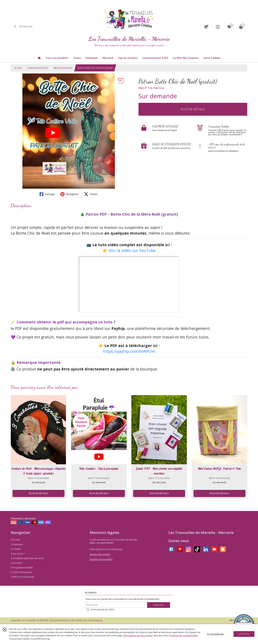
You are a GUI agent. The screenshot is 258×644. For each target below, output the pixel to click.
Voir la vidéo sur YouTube (132, 250)
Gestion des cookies (100, 554)
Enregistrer (70, 194)
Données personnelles (101, 559)
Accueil (18, 68)
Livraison (16, 563)
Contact (16, 549)
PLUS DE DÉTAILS (193, 109)
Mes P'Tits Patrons (151, 88)
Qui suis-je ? (18, 554)
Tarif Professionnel (21, 572)
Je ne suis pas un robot (103, 609)
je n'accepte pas (215, 634)
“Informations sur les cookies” (138, 636)
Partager (47, 194)
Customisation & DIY (38, 68)
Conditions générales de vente (27, 558)
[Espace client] (218, 27)
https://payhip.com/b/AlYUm (129, 351)
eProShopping (95, 620)
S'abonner (159, 605)
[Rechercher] (15, 27)
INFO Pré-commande (22, 577)
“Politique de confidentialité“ (183, 636)
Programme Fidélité (22, 568)
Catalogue (17, 544)
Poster (91, 194)
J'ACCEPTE (244, 634)
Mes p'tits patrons (63, 68)
